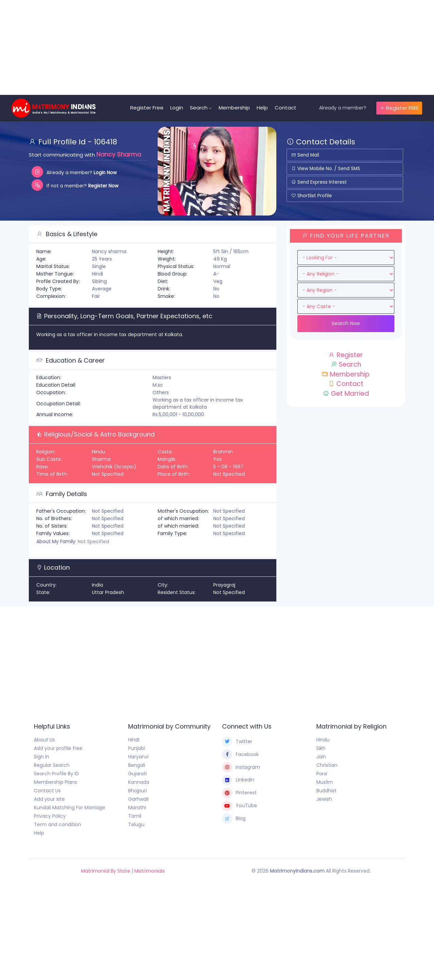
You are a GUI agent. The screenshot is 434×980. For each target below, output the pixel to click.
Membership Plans (55, 782)
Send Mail (306, 155)
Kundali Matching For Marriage (70, 808)
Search (346, 364)
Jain (321, 757)
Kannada (139, 782)
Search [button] (201, 108)
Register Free (149, 108)
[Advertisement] (203, 47)
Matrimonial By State (106, 871)
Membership (236, 108)
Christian (327, 765)
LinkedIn (238, 780)
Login (179, 108)
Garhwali (138, 799)
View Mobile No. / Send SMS (326, 168)
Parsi (322, 774)
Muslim (325, 782)
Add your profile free (58, 748)
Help (264, 108)
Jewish (324, 799)
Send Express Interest (320, 182)
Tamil (135, 816)
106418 (105, 142)
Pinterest (239, 793)
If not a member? (76, 185)
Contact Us (47, 791)
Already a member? (343, 108)
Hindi (134, 740)
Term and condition (57, 824)
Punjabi (137, 748)
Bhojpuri (137, 791)
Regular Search (52, 765)
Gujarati (137, 774)
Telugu (136, 824)
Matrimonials (150, 871)
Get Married (346, 394)
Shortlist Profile (312, 196)
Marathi (137, 808)
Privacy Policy (50, 816)
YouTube (240, 806)
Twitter (237, 741)
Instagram (241, 767)
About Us (44, 740)
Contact (288, 108)
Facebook (240, 754)
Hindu (323, 740)
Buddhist (327, 791)
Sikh (321, 748)
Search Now (346, 323)
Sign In (42, 757)
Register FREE (399, 108)
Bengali (137, 765)
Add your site (49, 799)
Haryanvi (138, 757)
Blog (234, 819)
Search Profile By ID (56, 774)
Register (346, 355)
